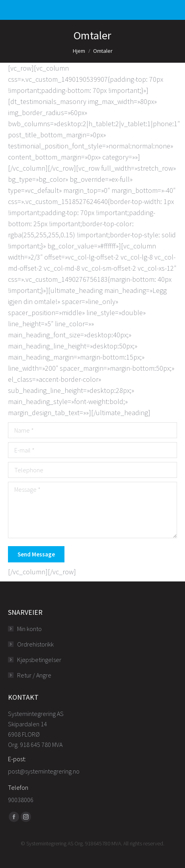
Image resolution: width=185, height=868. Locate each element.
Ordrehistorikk (35, 644)
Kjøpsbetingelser (39, 660)
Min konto (29, 629)
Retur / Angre (34, 675)
